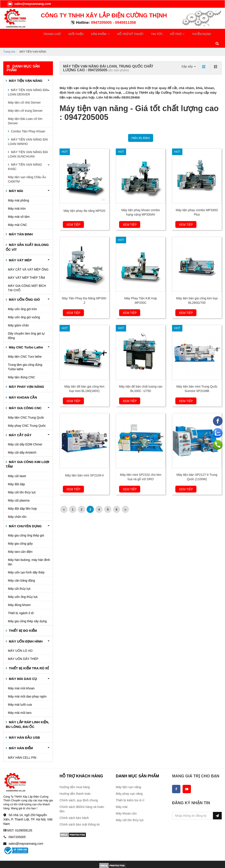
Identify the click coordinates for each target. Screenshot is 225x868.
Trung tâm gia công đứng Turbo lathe (25, 357)
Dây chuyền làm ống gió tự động (26, 326)
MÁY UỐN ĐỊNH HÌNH (25, 631)
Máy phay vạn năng (129, 784)
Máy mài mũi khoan (21, 678)
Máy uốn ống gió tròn (22, 299)
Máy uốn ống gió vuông (24, 307)
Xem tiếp (73, 215)
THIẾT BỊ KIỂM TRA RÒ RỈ (28, 658)
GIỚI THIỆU (71, 33)
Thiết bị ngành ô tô (21, 603)
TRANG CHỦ (51, 33)
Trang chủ (9, 42)
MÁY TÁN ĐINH (20, 224)
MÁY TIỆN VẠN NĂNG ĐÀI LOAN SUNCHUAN (28, 144)
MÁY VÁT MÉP (20, 250)
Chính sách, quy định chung (79, 790)
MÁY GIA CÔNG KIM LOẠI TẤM (27, 454)
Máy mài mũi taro (20, 703)
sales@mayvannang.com (29, 4)
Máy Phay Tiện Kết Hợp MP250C (141, 291)
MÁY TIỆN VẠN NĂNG (25, 71)
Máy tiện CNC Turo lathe (25, 347)
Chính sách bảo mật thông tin (80, 815)
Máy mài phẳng (18, 190)
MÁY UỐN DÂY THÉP (23, 649)
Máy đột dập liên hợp (22, 498)
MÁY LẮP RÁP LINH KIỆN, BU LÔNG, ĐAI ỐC (27, 714)
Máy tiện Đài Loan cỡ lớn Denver (25, 111)
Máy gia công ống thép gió (26, 526)
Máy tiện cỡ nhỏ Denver (24, 93)
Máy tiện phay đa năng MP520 (84, 201)
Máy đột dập (16, 474)
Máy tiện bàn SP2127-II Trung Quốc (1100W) (197, 467)
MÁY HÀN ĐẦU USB (24, 727)
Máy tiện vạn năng (128, 777)
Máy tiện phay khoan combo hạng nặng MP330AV (141, 202)
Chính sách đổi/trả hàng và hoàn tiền (82, 799)
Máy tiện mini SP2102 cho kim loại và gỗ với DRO (141, 467)
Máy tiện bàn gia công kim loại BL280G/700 (197, 291)
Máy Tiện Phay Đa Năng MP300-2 (84, 291)
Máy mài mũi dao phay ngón (27, 687)
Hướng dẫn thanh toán (75, 784)
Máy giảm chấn (18, 315)
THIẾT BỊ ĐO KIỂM (22, 621)
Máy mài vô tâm (19, 207)
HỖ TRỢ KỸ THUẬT (116, 33)
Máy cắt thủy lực (19, 579)
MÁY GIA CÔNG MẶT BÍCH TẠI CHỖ (27, 278)
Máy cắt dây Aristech (22, 443)
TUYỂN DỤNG (175, 33)
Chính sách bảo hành (74, 808)
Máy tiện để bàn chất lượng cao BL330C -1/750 (141, 379)
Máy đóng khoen (19, 595)
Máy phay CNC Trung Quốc (27, 416)
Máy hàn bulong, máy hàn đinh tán (29, 552)
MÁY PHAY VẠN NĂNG (26, 377)
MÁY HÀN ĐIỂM (20, 738)
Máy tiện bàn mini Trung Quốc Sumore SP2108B (197, 379)
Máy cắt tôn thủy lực (22, 482)
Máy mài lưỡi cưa (20, 695)
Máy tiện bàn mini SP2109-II (84, 465)
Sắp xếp (189, 56)
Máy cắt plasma (19, 490)
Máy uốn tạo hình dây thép (26, 562)
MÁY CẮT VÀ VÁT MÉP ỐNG (28, 260)
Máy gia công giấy (20, 534)
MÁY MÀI (15, 181)
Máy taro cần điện (20, 542)
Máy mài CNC (17, 215)
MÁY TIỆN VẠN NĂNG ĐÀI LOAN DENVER (28, 82)
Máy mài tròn (17, 198)
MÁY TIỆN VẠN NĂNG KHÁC (25, 157)
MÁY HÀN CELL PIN (22, 747)
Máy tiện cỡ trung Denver (25, 101)
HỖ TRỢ (154, 33)
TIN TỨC (139, 33)
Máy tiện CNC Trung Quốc (26, 407)
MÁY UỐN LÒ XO (20, 641)
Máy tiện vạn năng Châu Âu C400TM (27, 169)
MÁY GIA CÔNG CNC (25, 398)
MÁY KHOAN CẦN (22, 387)
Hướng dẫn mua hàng (75, 777)
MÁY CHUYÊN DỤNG (25, 516)
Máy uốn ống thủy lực (23, 587)
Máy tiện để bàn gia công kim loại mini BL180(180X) (84, 379)
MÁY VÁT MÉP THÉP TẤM (26, 268)
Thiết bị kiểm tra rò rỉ (130, 790)
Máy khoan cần (126, 804)
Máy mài (122, 797)
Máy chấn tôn (17, 507)
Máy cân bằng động (21, 571)
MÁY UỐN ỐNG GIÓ (24, 290)
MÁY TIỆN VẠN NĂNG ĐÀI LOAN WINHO (28, 132)
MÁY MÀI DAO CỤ (22, 669)
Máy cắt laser (17, 466)
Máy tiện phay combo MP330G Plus (197, 202)
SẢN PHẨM (90, 33)
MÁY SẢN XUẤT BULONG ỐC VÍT (27, 237)
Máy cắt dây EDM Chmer (25, 434)
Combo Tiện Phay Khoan (28, 121)
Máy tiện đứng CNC (22, 367)
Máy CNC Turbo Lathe (25, 337)
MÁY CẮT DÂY (20, 425)
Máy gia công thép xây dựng (27, 611)
